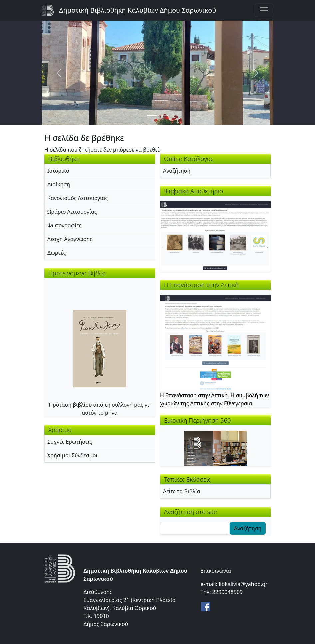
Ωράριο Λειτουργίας (72, 212)
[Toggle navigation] (264, 10)
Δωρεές (56, 253)
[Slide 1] (152, 116)
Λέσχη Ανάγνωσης (70, 239)
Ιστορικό (58, 171)
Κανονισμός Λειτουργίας (77, 198)
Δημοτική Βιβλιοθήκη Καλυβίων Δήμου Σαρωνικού (138, 10)
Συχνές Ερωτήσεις (70, 442)
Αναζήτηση (177, 171)
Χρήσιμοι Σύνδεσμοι (72, 455)
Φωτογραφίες (64, 225)
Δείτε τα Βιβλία (182, 491)
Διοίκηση (59, 184)
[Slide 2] (163, 116)
